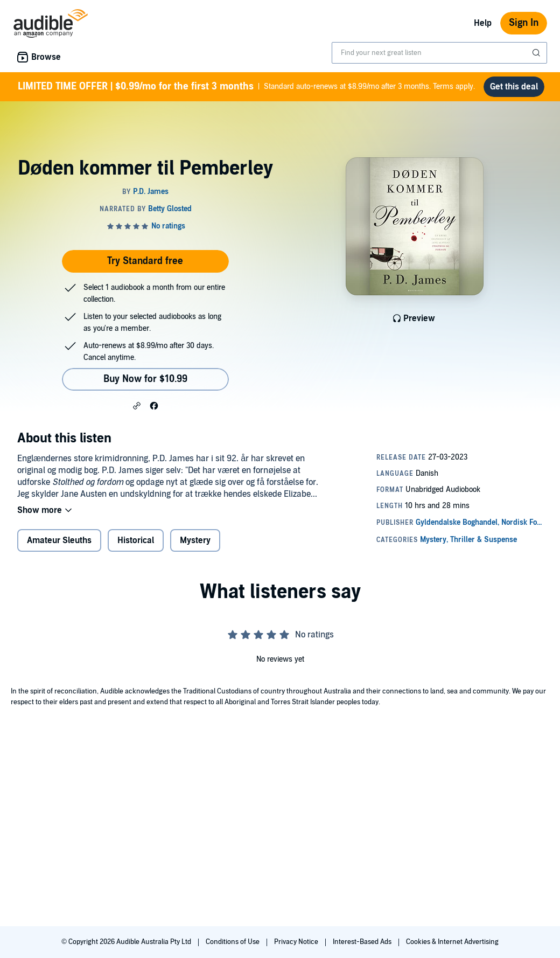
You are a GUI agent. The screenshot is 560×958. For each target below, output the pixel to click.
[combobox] (439, 53)
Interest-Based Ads (363, 942)
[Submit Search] (537, 53)
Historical (136, 540)
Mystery (195, 540)
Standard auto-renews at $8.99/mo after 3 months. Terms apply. (246, 87)
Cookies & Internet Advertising (452, 942)
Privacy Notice (297, 942)
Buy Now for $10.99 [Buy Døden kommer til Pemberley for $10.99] (145, 379)
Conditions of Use (233, 942)
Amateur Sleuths (59, 540)
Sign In (524, 23)
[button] (137, 405)
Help (483, 23)
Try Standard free (145, 261)
